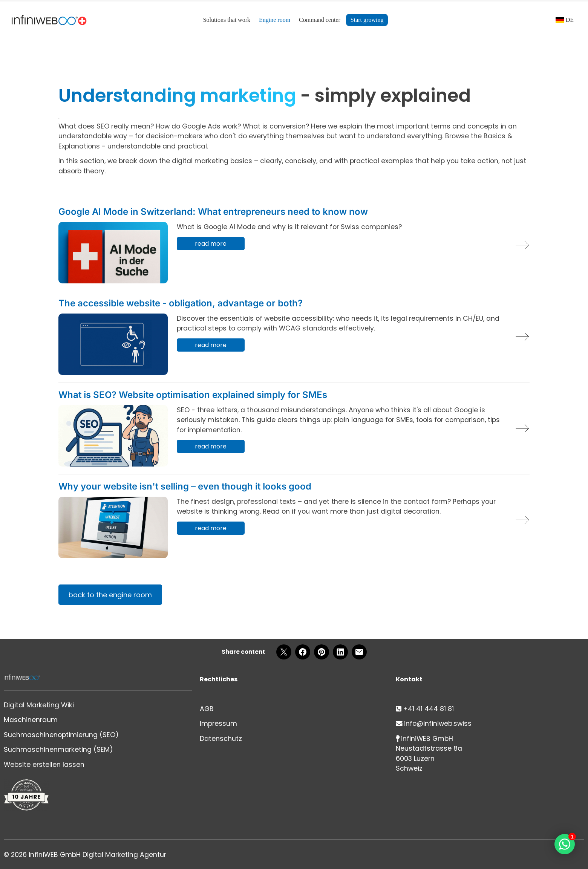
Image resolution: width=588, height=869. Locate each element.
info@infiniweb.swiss (438, 724)
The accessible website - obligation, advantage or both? (181, 303)
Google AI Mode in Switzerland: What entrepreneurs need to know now (213, 212)
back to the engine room (110, 595)
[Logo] (49, 20)
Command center (320, 20)
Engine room (275, 20)
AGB (207, 709)
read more (211, 244)
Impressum (218, 724)
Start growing (367, 20)
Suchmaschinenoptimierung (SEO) (61, 735)
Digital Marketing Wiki (39, 705)
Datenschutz (221, 739)
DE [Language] (570, 20)
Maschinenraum (31, 720)
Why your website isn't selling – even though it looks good (185, 486)
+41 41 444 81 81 (428, 709)
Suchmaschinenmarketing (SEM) (58, 750)
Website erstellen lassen (44, 765)
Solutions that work (227, 20)
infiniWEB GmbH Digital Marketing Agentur (97, 855)
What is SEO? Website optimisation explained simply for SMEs (193, 395)
